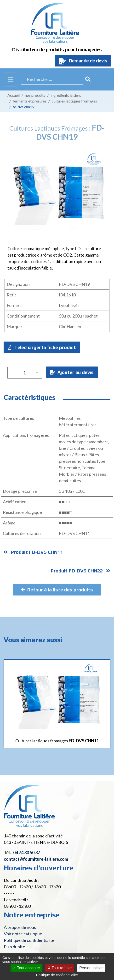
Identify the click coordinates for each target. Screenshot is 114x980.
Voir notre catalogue (23, 934)
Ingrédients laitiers (66, 95)
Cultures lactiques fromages (74, 101)
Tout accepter (26, 968)
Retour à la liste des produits (57, 590)
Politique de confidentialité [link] (57, 975)
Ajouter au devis (72, 372)
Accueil (14, 95)
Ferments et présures (30, 101)
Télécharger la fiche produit (42, 347)
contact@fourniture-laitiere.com (36, 859)
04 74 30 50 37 (27, 853)
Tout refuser (60, 968)
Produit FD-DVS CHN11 (33, 552)
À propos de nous (20, 927)
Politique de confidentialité (29, 940)
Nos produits (35, 95)
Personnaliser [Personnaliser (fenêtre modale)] (91, 968)
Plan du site (14, 947)
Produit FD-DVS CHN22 (81, 571)
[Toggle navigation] (11, 79)
